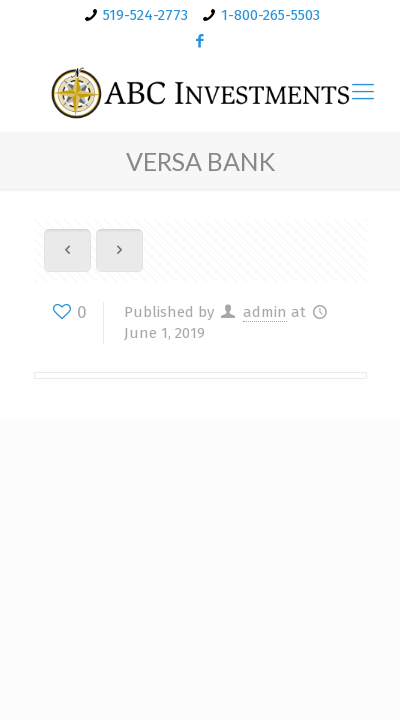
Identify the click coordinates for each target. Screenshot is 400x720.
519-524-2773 (145, 15)
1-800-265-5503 (270, 15)
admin (265, 312)
